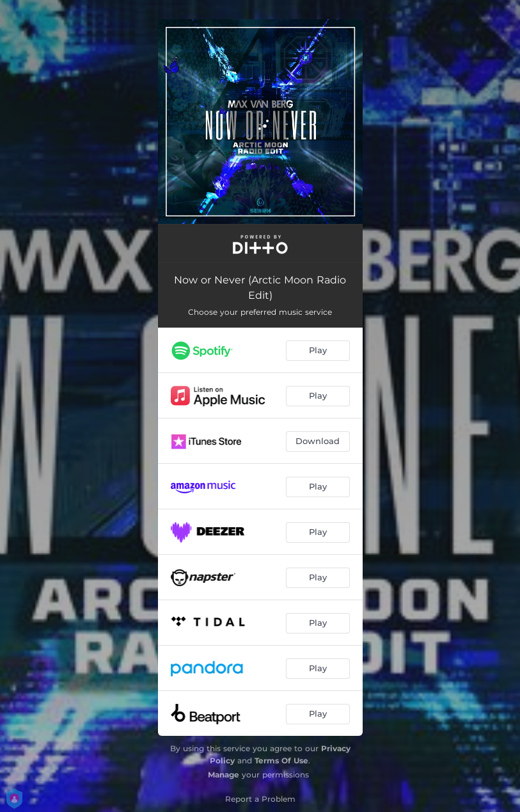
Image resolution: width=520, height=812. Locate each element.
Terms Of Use (281, 760)
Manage (224, 775)
